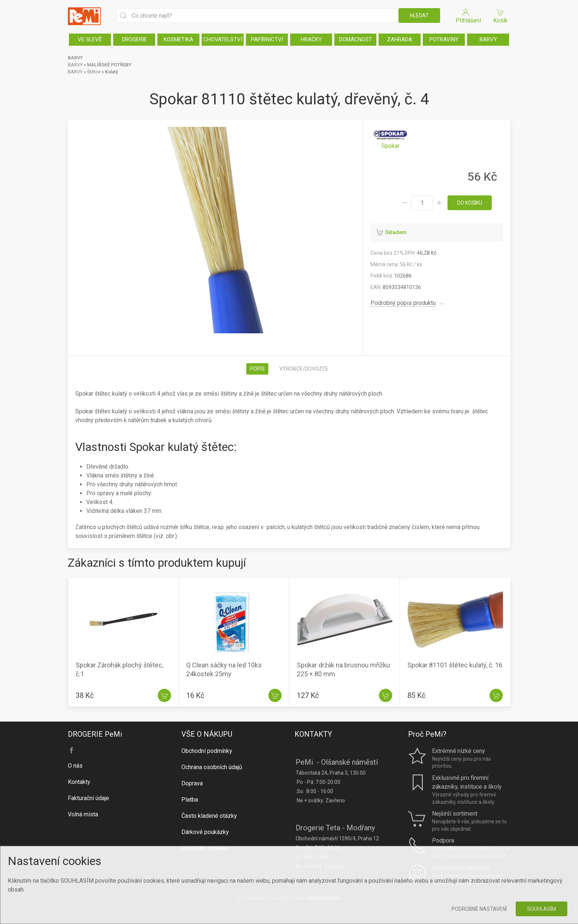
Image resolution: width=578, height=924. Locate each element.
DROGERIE (134, 39)
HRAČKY (311, 39)
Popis (257, 369)
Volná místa (83, 814)
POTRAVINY (444, 39)
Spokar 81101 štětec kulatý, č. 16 (455, 665)
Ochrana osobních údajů (212, 767)
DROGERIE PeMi (95, 734)
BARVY (488, 39)
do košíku (470, 203)
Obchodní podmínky (207, 751)
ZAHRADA (400, 39)
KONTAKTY (313, 734)
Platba (190, 800)
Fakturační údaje (88, 798)
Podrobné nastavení (479, 909)
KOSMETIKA (178, 39)
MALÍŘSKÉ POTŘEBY (109, 65)
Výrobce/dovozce (304, 369)
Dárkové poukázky (205, 832)
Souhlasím (542, 909)
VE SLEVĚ (90, 39)
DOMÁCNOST (356, 39)
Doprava (192, 783)
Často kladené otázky (209, 816)
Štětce (94, 72)
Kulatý (112, 72)
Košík (500, 16)
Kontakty (79, 782)
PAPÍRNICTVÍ (267, 39)
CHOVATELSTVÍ (223, 39)
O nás (75, 766)
